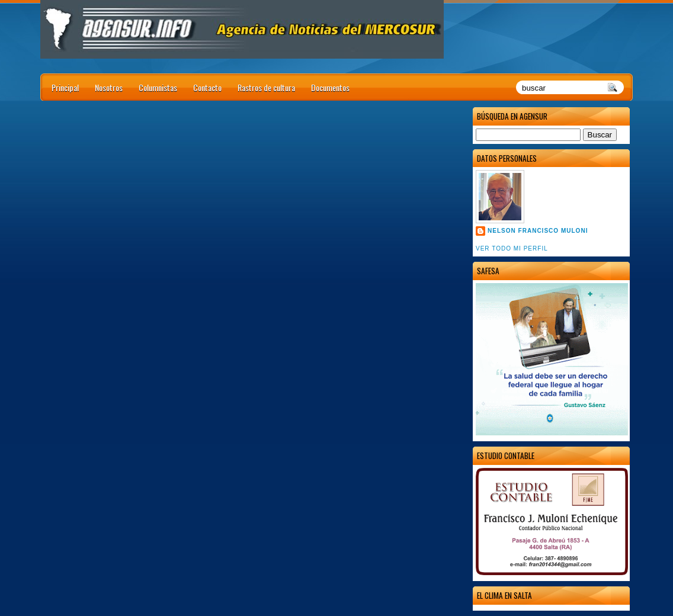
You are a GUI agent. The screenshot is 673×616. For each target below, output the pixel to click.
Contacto (207, 87)
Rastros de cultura (266, 87)
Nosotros (109, 87)
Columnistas (158, 87)
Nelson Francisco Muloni (538, 231)
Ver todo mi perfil (512, 248)
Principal (65, 87)
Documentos (330, 87)
